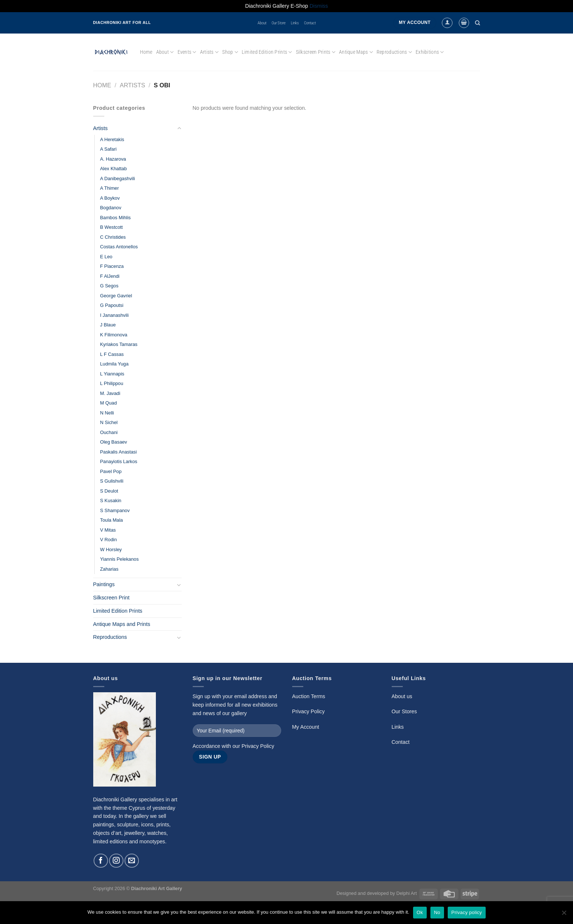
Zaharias (109, 569)
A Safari (109, 149)
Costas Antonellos (119, 247)
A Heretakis (112, 139)
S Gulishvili (112, 481)
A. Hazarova (113, 159)
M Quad (109, 403)
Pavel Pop (111, 471)
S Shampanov (115, 510)
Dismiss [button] (319, 6)
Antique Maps (356, 52)
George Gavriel (116, 296)
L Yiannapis (112, 374)
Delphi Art (406, 893)
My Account (306, 727)
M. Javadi (110, 393)
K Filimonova (114, 335)
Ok (420, 912)
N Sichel (109, 422)
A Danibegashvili (118, 178)
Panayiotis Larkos (119, 461)
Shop (230, 52)
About (262, 23)
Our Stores (404, 711)
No (437, 912)
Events (187, 52)
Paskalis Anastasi (119, 452)
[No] (564, 915)
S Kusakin (111, 500)
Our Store (279, 23)
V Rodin (109, 540)
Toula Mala (112, 520)
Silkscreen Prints (316, 52)
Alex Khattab (114, 169)
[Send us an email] (132, 861)
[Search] (478, 23)
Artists (209, 52)
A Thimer (110, 188)
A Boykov (110, 198)
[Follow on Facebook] (101, 861)
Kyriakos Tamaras (119, 344)
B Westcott (112, 227)
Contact (310, 23)
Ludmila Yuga (114, 364)
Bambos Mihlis (116, 218)
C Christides (113, 237)
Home (146, 52)
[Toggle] (179, 129)
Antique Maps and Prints (122, 624)
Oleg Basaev (114, 442)
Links (295, 23)
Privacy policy (467, 912)
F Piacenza (112, 266)
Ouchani (109, 432)
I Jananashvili (115, 315)
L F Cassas (112, 354)
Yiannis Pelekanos (120, 559)
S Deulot (109, 491)
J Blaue (108, 325)
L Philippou (112, 383)
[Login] (447, 23)
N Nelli (107, 413)
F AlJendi (110, 276)
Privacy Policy (258, 746)
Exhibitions (430, 52)
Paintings (104, 584)
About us (402, 696)
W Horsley (111, 549)
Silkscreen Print (111, 598)
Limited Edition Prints (267, 52)
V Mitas (108, 530)
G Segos (109, 286)
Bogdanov (111, 208)
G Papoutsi (112, 305)
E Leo (106, 257)
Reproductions (394, 52)
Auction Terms (309, 696)
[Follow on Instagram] (116, 861)
